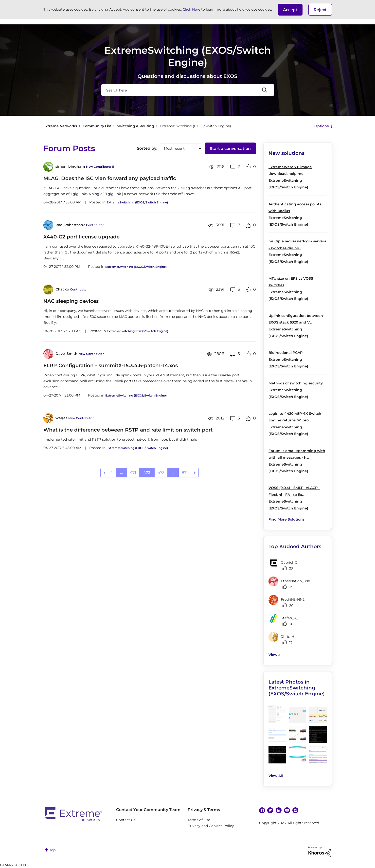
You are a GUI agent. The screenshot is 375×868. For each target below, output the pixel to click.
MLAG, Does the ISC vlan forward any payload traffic (110, 178)
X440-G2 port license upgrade (81, 237)
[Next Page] (195, 473)
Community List (97, 126)
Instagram (295, 810)
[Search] (188, 90)
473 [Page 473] (161, 473)
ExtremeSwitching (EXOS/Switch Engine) (137, 202)
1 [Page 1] (112, 473)
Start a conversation (230, 149)
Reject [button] (320, 10)
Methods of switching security (296, 383)
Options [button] (321, 126)
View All (276, 776)
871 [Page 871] (185, 473)
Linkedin (279, 810)
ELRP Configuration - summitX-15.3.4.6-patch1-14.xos (111, 365)
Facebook (262, 810)
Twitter (270, 810)
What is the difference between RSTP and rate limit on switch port (128, 430)
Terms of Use (199, 820)
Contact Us (126, 820)
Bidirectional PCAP (286, 353)
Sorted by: (147, 148)
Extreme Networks (60, 126)
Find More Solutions (286, 519)
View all (276, 655)
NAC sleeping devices (71, 301)
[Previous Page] (104, 473)
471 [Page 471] (133, 473)
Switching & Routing (135, 126)
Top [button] (52, 850)
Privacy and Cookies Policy (211, 826)
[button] (290, 10)
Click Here (191, 9)
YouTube (287, 810)
